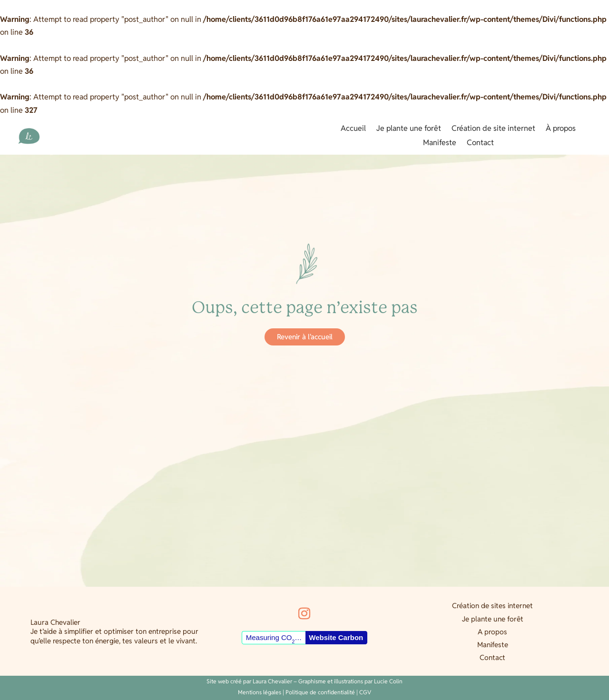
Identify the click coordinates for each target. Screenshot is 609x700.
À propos (561, 129)
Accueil (353, 129)
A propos (492, 632)
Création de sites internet (492, 606)
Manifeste (440, 143)
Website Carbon (336, 637)
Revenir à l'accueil (305, 337)
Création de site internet (493, 129)
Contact (480, 143)
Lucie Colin (388, 681)
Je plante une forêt (409, 129)
